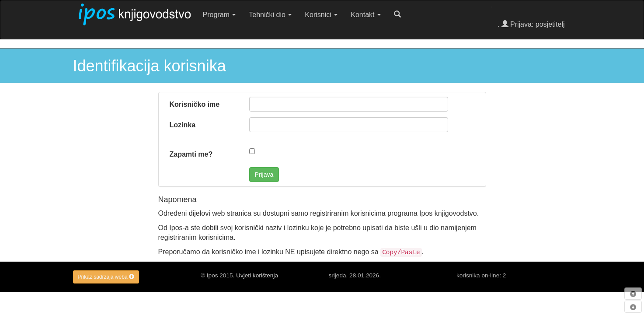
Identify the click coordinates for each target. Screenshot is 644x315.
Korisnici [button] (321, 15)
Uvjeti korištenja (257, 275)
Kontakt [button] (366, 15)
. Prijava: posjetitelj (531, 24)
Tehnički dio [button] (270, 15)
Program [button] (219, 15)
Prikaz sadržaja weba (106, 277)
